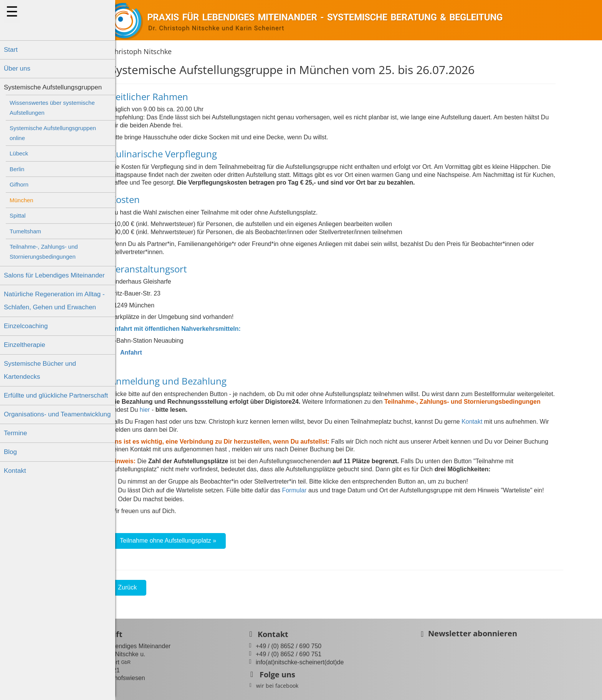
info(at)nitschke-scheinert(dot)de (334, 662)
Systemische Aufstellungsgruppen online (53, 133)
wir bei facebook (311, 686)
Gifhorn (19, 184)
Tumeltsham (25, 231)
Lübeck (19, 153)
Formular (320, 490)
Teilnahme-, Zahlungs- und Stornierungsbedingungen (44, 252)
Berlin (17, 169)
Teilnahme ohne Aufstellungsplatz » (194, 541)
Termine (15, 433)
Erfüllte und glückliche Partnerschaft (56, 395)
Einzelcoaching (26, 326)
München (21, 200)
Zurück (153, 587)
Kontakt (15, 471)
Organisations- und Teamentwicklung (57, 414)
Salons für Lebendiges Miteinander (54, 275)
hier (170, 410)
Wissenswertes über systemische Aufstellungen (52, 108)
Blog (10, 452)
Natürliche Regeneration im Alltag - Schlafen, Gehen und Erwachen (54, 301)
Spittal (18, 215)
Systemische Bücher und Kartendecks (40, 370)
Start (11, 50)
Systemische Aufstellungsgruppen (53, 87)
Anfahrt (152, 352)
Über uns (17, 69)
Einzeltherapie (25, 345)
